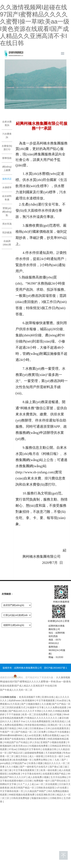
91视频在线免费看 (39, 746)
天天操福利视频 (54, 753)
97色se (12, 749)
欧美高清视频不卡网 (30, 697)
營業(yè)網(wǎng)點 (7, 212)
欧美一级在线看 (49, 770)
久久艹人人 (24, 784)
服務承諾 (7, 179)
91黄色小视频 (36, 763)
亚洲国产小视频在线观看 (53, 742)
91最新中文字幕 (36, 707)
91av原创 (62, 700)
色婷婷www (15, 700)
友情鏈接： (7, 594)
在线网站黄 (15, 774)
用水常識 (7, 224)
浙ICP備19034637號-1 (55, 668)
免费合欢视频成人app (54, 735)
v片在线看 (62, 788)
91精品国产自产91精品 (16, 742)
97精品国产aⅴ (20, 763)
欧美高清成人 (60, 721)
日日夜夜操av (37, 728)
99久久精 (23, 728)
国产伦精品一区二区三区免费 (31, 732)
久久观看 (46, 704)
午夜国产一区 (7, 732)
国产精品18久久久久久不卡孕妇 (25, 711)
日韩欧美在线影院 (46, 788)
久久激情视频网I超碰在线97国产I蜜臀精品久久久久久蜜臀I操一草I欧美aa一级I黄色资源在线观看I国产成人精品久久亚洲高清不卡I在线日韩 (35, 682)
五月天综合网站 (59, 777)
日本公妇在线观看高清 (57, 728)
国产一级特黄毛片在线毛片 (34, 767)
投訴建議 (7, 232)
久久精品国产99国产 (36, 791)
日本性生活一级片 (54, 756)
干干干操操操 (14, 714)
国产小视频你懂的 (31, 704)
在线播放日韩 (50, 749)
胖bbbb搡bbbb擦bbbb (11, 735)
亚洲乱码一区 (55, 725)
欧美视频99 (29, 700)
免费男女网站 (41, 760)
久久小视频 (13, 767)
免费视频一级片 (42, 781)
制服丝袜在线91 (40, 798)
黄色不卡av (20, 721)
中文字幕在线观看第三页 (26, 770)
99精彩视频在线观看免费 (22, 795)
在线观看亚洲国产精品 (54, 774)
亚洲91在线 (48, 697)
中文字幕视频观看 (46, 700)
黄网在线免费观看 (37, 739)
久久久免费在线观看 (56, 707)
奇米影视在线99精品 (36, 725)
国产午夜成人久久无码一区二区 (16, 690)
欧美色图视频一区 (23, 760)
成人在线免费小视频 (39, 777)
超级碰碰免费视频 (34, 753)
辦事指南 (7, 158)
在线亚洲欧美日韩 (46, 795)
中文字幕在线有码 (32, 774)
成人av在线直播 (33, 735)
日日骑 (29, 781)
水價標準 (7, 187)
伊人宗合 (34, 742)
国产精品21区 (16, 753)
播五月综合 (22, 756)
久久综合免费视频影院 (39, 721)
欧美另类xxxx (21, 746)
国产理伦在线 (59, 781)
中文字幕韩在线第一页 (12, 791)
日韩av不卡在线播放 (59, 732)
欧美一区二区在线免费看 (35, 714)
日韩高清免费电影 (21, 798)
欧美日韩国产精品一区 (23, 788)
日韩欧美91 (56, 798)
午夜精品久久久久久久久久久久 (41, 718)
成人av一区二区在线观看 (45, 784)
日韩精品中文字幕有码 (29, 749)
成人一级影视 (36, 756)
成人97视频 (56, 714)
